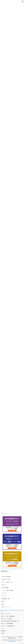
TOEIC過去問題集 (5, 588)
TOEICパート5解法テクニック (7, 582)
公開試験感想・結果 (5, 599)
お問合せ (3, 633)
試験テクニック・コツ (6, 607)
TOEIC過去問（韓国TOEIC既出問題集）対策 (10, 621)
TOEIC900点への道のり (6, 579)
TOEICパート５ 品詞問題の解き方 (8, 626)
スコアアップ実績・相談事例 (7, 590)
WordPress (8, 640)
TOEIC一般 (4, 585)
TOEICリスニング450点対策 (7, 619)
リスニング (4, 596)
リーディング (4, 593)
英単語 (3, 601)
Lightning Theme (15, 640)
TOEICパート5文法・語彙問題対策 (8, 616)
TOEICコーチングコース (6, 614)
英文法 (3, 604)
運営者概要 (3, 631)
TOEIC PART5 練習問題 (6, 577)
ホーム (2, 611)
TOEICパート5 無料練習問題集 (7, 623)
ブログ (2, 628)
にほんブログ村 (4, 514)
